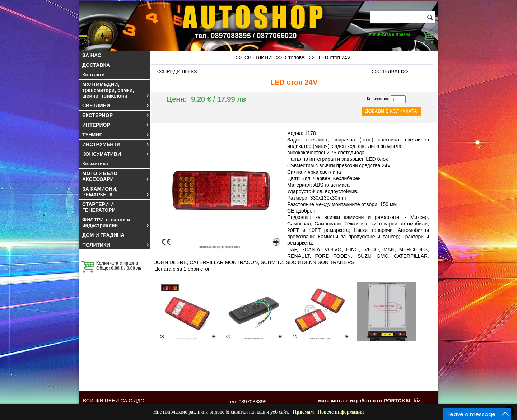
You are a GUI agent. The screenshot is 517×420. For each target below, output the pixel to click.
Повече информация (341, 412)
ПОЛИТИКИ (116, 245)
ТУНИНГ (116, 135)
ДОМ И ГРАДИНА (103, 235)
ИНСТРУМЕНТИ (116, 144)
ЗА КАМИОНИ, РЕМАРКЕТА (116, 192)
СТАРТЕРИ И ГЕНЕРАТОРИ (99, 207)
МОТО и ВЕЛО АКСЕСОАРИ (116, 176)
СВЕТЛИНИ (116, 106)
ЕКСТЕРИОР (116, 115)
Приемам (303, 412)
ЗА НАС (92, 55)
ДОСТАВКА (96, 65)
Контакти (94, 75)
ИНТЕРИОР (116, 125)
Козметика (95, 164)
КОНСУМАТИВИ (116, 154)
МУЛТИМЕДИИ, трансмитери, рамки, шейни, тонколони (116, 90)
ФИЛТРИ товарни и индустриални (116, 223)
